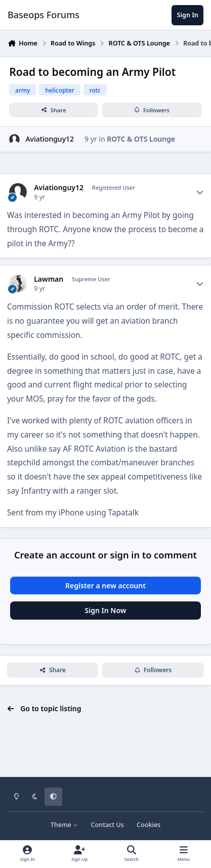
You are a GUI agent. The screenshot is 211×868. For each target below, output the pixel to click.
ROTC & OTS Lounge (141, 139)
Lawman (49, 279)
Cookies (149, 825)
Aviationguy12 (50, 139)
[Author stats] (200, 192)
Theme (65, 825)
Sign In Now (106, 610)
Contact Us (108, 825)
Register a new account (105, 585)
